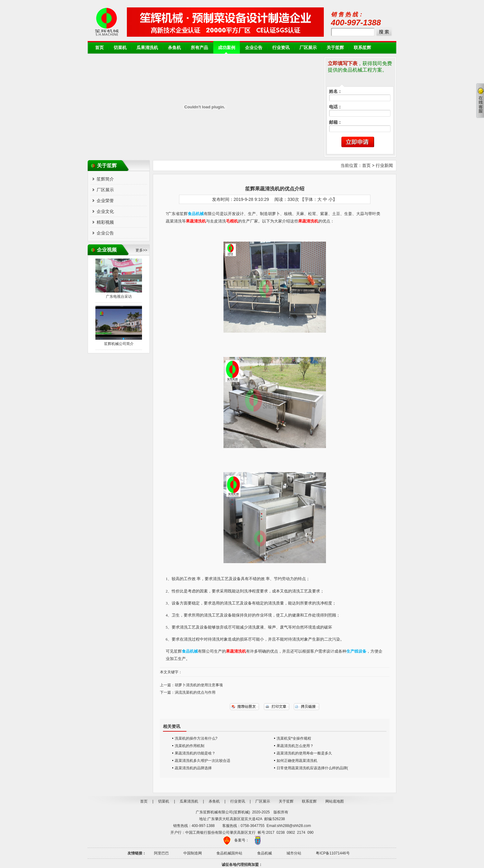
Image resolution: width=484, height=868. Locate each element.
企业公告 (254, 48)
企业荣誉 (105, 201)
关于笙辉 (335, 48)
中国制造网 (193, 853)
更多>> (141, 250)
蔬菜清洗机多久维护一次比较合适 (202, 761)
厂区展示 (308, 48)
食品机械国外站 (229, 853)
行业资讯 (281, 48)
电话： (336, 107)
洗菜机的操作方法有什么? (196, 738)
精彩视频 (105, 222)
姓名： (336, 91)
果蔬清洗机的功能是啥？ (195, 753)
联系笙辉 (362, 48)
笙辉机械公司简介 (119, 344)
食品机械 (265, 853)
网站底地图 (335, 801)
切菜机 (120, 48)
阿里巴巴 (161, 853)
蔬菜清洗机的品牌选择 (193, 768)
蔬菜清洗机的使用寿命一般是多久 (304, 753)
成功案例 (227, 48)
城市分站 (294, 853)
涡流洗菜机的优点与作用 (195, 692)
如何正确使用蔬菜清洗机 (297, 761)
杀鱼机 (174, 48)
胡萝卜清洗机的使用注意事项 (199, 685)
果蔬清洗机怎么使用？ (295, 746)
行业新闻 (384, 165)
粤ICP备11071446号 (333, 853)
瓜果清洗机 (147, 48)
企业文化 (105, 211)
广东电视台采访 (119, 297)
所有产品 (199, 48)
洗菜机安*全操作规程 (294, 738)
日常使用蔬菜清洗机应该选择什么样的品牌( (312, 768)
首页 (99, 48)
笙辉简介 (105, 179)
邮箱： (336, 122)
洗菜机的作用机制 (190, 746)
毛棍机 (232, 221)
